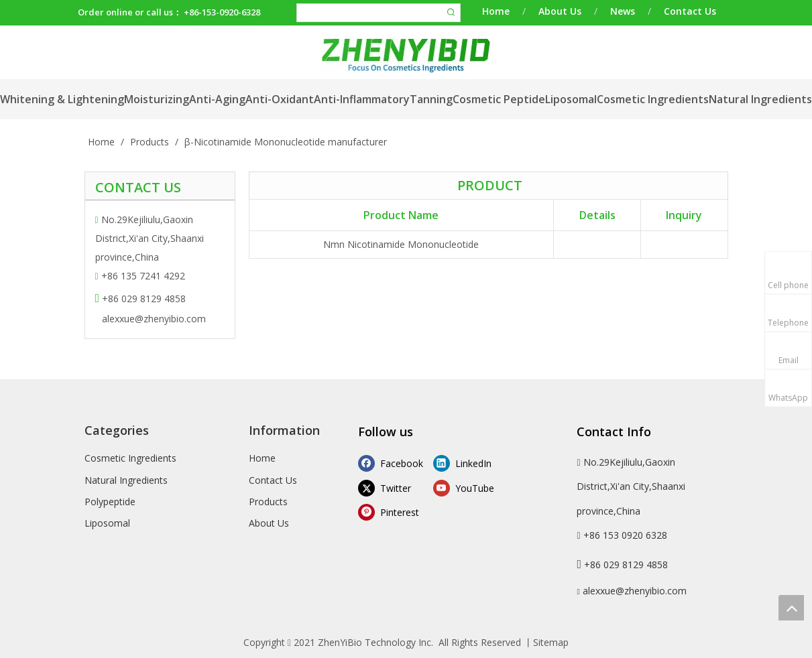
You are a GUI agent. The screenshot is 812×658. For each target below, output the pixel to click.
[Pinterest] (393, 512)
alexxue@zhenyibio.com (154, 319)
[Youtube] (468, 487)
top (791, 608)
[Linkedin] (468, 463)
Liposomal (107, 523)
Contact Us (690, 11)
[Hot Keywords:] (451, 13)
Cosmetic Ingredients (130, 458)
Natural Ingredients (126, 480)
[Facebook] (393, 463)
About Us (560, 11)
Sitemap (551, 642)
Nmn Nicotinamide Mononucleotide (401, 244)
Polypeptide (110, 502)
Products (268, 502)
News (623, 11)
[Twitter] (393, 487)
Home (496, 11)
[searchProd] (370, 13)
